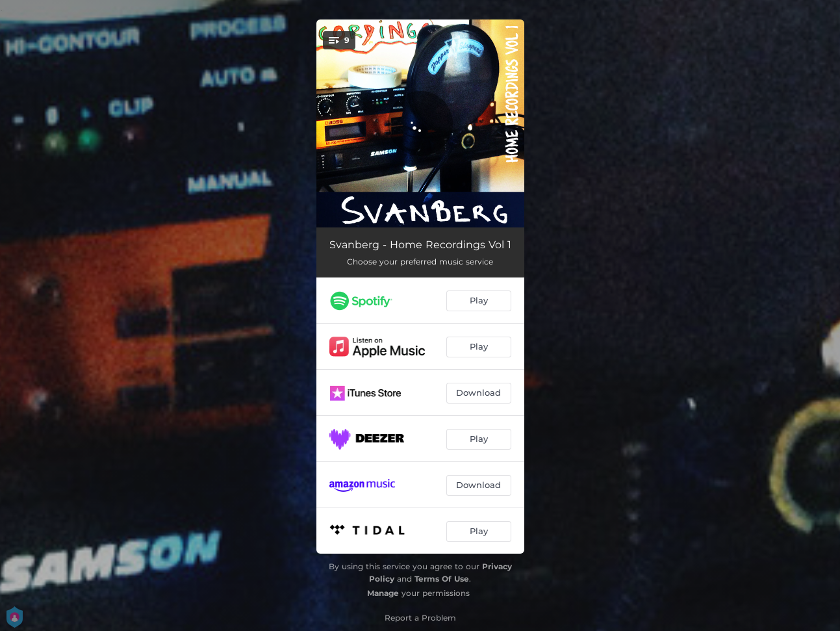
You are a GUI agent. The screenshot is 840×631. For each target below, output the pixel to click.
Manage (383, 593)
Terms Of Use (442, 579)
